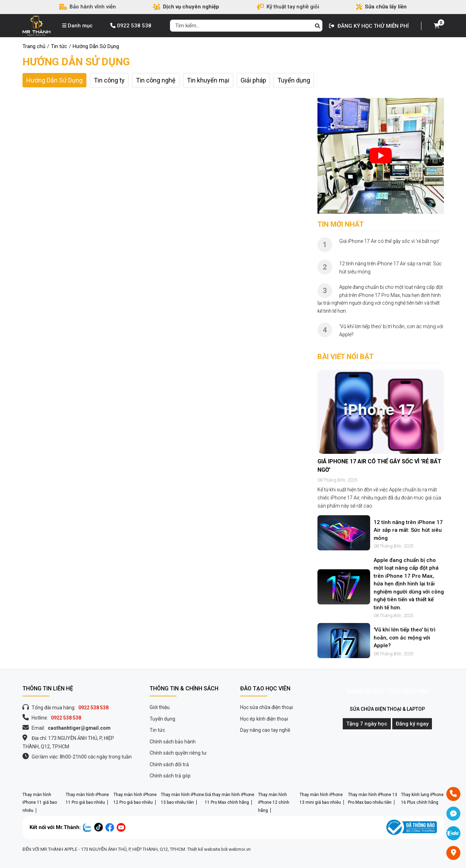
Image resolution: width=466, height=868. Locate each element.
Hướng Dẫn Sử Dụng (76, 62)
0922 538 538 (131, 26)
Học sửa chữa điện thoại (267, 707)
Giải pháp (253, 80)
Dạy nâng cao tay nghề (265, 730)
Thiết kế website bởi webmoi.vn (219, 849)
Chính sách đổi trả (169, 764)
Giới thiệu (160, 707)
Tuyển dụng (294, 80)
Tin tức (157, 730)
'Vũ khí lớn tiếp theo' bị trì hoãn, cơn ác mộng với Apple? (405, 638)
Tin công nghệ (156, 80)
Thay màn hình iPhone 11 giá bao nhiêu (40, 803)
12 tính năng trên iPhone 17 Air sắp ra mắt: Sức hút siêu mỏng (408, 530)
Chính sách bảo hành (173, 742)
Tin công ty (109, 80)
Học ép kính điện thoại (264, 719)
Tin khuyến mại (208, 80)
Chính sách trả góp (170, 776)
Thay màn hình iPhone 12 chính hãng (274, 803)
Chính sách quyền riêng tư (178, 753)
